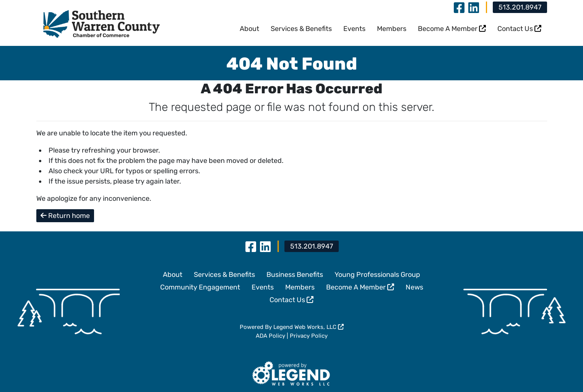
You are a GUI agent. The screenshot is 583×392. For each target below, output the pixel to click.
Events (354, 29)
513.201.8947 (520, 7)
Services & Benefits (301, 29)
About (249, 29)
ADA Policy (270, 336)
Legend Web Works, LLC (309, 327)
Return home (65, 216)
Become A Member (452, 29)
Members (392, 29)
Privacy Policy (309, 336)
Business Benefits (295, 275)
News (414, 287)
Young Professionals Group (377, 275)
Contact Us (519, 29)
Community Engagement (200, 287)
